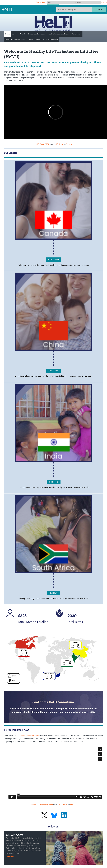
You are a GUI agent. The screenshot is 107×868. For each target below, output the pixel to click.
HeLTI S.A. (54, 593)
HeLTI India (54, 482)
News (31, 39)
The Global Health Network (20, 3)
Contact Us (40, 39)
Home (8, 34)
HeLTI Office (59, 144)
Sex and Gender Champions (16, 39)
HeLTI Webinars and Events (58, 34)
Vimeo (69, 144)
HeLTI (7, 10)
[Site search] (74, 10)
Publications (76, 34)
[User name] (60, 3)
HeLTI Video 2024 (42, 144)
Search (99, 10)
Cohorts (23, 34)
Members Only (52, 39)
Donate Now (40, 2)
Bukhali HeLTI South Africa (28, 736)
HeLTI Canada (53, 260)
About (15, 34)
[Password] (88, 3)
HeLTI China (53, 371)
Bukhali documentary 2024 (42, 805)
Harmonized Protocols (37, 34)
